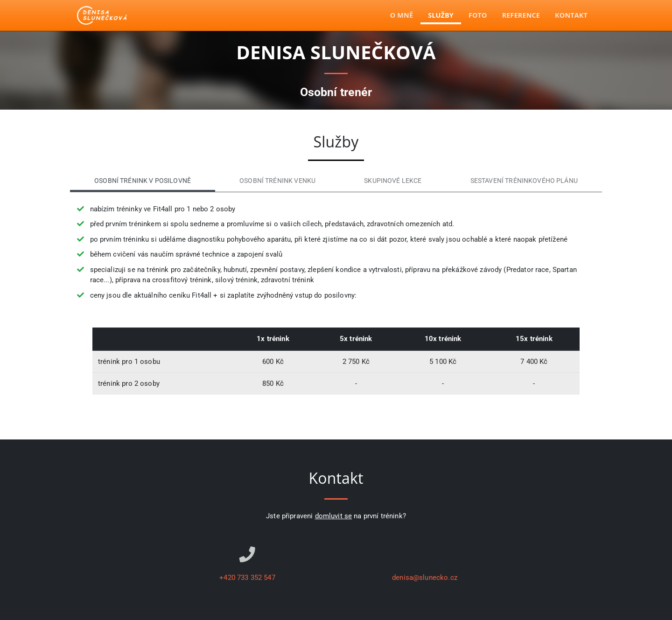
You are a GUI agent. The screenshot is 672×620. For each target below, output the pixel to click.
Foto (478, 15)
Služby (441, 15)
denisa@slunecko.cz (425, 578)
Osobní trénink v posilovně (143, 181)
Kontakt (571, 15)
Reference (521, 15)
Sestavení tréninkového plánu (524, 181)
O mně (402, 15)
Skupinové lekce (393, 181)
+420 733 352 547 (247, 578)
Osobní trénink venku (277, 181)
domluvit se (334, 516)
